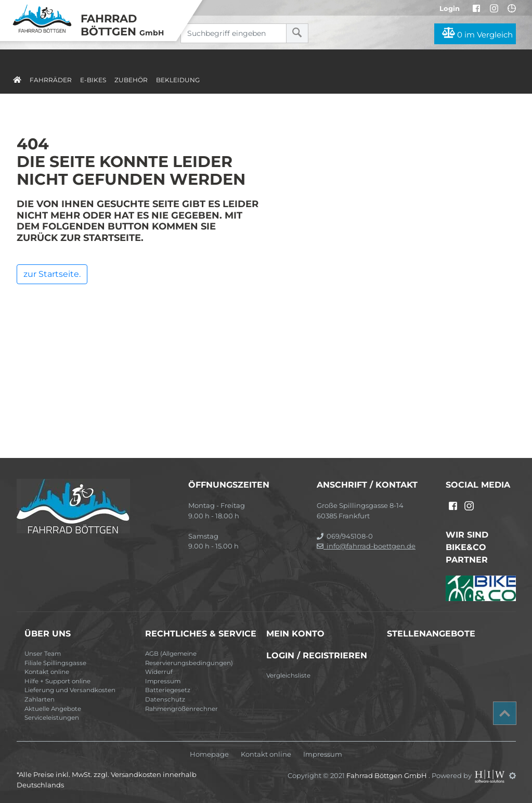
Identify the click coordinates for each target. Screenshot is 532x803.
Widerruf (159, 672)
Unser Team (43, 654)
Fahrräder (51, 80)
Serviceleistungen (52, 718)
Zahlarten (40, 699)
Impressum (163, 681)
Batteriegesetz (168, 690)
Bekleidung (178, 80)
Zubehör (131, 80)
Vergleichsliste (288, 675)
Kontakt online (47, 672)
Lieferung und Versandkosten (70, 690)
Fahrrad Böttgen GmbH (387, 775)
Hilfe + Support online (57, 681)
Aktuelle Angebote (53, 709)
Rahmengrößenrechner (181, 709)
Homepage (209, 754)
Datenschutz (165, 699)
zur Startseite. (52, 274)
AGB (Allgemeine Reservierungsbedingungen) (189, 658)
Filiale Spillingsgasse (55, 663)
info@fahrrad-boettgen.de (366, 546)
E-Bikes (93, 80)
